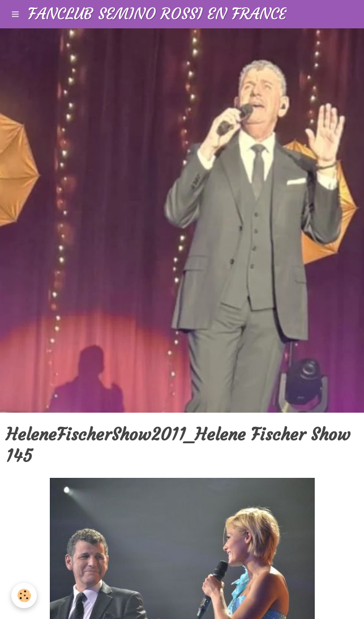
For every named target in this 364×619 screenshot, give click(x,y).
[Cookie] (24, 595)
